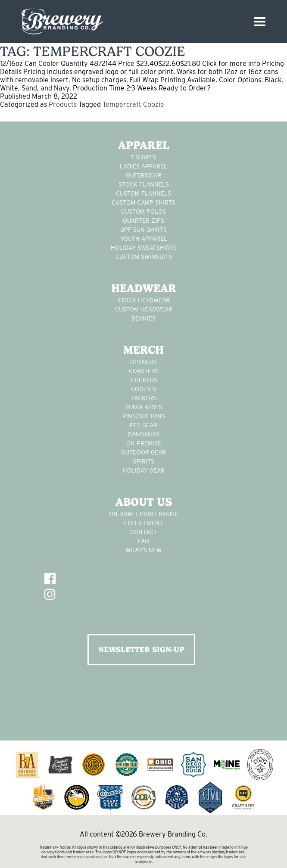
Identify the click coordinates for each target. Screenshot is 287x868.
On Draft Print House (143, 514)
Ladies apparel (143, 166)
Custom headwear (144, 309)
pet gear (143, 425)
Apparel (144, 145)
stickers (144, 380)
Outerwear (143, 175)
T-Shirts (143, 157)
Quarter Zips (143, 221)
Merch (143, 350)
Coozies (143, 389)
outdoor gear (143, 452)
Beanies (143, 318)
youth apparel (144, 239)
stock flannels (144, 184)
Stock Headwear (143, 300)
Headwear (144, 288)
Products (63, 104)
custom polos (143, 212)
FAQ (143, 541)
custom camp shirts (143, 202)
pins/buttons (144, 416)
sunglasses (144, 407)
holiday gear (144, 470)
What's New (143, 550)
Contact (143, 532)
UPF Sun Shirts (143, 230)
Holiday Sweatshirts (144, 248)
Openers (143, 362)
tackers (144, 398)
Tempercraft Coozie (133, 104)
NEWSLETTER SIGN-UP (141, 649)
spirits (143, 461)
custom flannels (143, 193)
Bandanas (144, 434)
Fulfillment (143, 523)
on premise (144, 443)
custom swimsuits (144, 257)
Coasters (144, 371)
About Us (144, 502)
